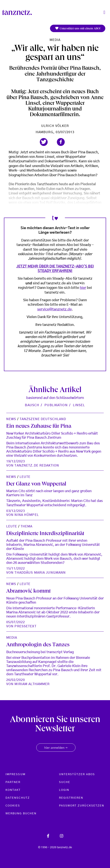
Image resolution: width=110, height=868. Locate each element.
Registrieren (71, 798)
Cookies (13, 806)
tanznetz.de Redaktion (37, 466)
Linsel (79, 405)
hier (83, 288)
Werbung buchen (21, 814)
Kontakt (13, 790)
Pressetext (25, 626)
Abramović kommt (28, 592)
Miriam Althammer (32, 684)
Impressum (15, 774)
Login (64, 790)
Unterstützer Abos (77, 774)
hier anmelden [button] (56, 748)
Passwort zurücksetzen (82, 806)
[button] (44, 142)
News (11, 419)
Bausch (32, 405)
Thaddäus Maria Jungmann (40, 573)
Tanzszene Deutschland (43, 419)
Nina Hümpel (27, 515)
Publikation (56, 405)
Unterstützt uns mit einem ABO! (78, 28)
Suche (65, 782)
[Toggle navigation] (104, 12)
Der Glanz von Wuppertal (36, 484)
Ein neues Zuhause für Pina (39, 427)
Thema (27, 526)
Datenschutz (18, 798)
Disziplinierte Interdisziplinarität (45, 534)
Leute (25, 477)
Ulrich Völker (55, 126)
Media (55, 40)
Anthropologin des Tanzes (38, 645)
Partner (13, 782)
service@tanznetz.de (55, 309)
